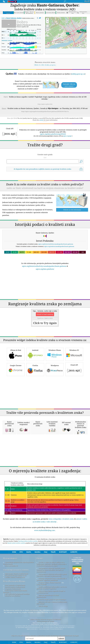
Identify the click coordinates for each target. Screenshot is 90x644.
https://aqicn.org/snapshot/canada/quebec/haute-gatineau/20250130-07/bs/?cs (45, 111)
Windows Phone (55, 354)
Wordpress (55, 369)
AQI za (12, 18)
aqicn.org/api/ (67, 136)
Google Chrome (16, 369)
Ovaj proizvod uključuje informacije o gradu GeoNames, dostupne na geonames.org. (52, 575)
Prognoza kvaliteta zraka (13, 589)
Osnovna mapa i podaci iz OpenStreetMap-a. (52, 599)
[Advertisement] (45, 286)
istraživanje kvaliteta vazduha (16, 570)
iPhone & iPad (16, 354)
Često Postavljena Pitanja (14, 581)
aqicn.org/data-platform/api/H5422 (53, 134)
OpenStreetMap (77, 48)
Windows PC (74, 354)
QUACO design (43, 606)
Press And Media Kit (11, 566)
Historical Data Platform (13, 596)
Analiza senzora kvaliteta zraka (15, 577)
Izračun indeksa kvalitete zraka (15, 587)
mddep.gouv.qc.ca (78, 74)
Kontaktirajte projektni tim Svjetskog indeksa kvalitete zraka (18, 563)
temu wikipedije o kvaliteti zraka (61, 519)
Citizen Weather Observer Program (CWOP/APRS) (46, 619)
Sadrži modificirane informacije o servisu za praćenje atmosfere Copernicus (52, 588)
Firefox (35, 369)
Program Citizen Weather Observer (50, 583)
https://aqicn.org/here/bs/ (45, 104)
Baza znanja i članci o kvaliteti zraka (17, 574)
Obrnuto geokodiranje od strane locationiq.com (48, 596)
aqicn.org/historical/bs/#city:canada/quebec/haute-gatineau (44, 266)
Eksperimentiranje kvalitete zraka (16, 575)
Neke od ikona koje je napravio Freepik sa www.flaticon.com (51, 592)
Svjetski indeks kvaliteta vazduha (16, 543)
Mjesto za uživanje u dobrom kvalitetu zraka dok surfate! (52, 603)
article (41, 120)
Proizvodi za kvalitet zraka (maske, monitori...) (15, 591)
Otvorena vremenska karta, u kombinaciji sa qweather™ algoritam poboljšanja (52, 579)
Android (35, 354)
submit (61, 639)
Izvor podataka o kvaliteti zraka (15, 585)
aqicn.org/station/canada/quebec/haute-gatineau (59, 246)
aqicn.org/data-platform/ (45, 269)
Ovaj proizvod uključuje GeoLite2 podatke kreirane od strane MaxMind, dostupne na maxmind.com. (51, 570)
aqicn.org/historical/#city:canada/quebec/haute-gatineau (56, 244)
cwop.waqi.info (42, 584)
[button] (68, 34)
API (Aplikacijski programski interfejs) (17, 594)
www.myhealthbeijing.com (45, 530)
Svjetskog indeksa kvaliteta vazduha (28, 541)
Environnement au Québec (46, 621)
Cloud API (74, 369)
